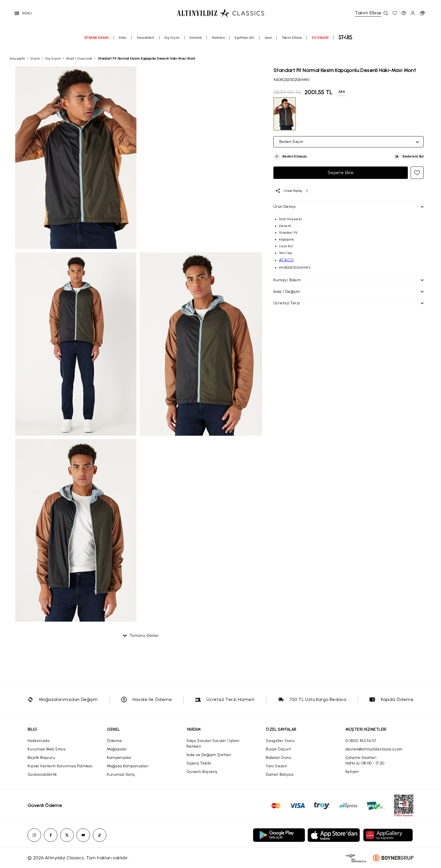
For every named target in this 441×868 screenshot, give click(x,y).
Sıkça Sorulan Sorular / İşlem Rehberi (213, 744)
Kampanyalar (119, 758)
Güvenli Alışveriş (202, 772)
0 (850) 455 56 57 (361, 741)
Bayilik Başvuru (41, 758)
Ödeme (114, 741)
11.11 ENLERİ (320, 41)
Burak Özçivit (278, 749)
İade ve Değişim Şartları (209, 755)
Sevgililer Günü (280, 741)
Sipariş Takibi (199, 763)
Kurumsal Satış (121, 774)
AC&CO (286, 260)
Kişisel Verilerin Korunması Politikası (60, 766)
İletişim (352, 772)
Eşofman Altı (244, 41)
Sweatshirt (146, 41)
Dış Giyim (172, 41)
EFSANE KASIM (97, 41)
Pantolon (218, 41)
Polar (123, 41)
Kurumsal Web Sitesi (47, 749)
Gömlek (195, 41)
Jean (268, 41)
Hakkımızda (39, 741)
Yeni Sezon (276, 766)
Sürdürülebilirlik (42, 774)
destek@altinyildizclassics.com (374, 749)
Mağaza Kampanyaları (128, 766)
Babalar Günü (279, 758)
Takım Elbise (292, 41)
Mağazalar (117, 749)
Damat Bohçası (280, 774)
